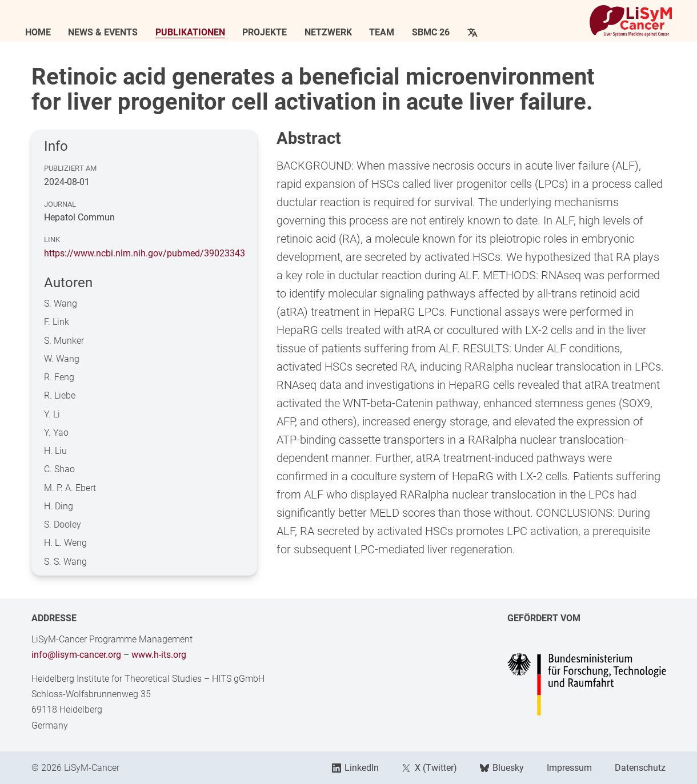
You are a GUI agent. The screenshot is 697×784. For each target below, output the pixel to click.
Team (388, 33)
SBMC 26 (437, 33)
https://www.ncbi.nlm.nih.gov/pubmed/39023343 (145, 253)
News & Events (109, 33)
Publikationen (197, 33)
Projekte (271, 33)
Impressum (569, 768)
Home (44, 33)
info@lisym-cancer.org (76, 655)
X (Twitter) (429, 768)
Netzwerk (335, 33)
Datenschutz (640, 768)
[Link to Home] (624, 21)
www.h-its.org (159, 655)
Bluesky (502, 768)
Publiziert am (70, 168)
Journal (60, 204)
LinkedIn (355, 768)
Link (52, 240)
